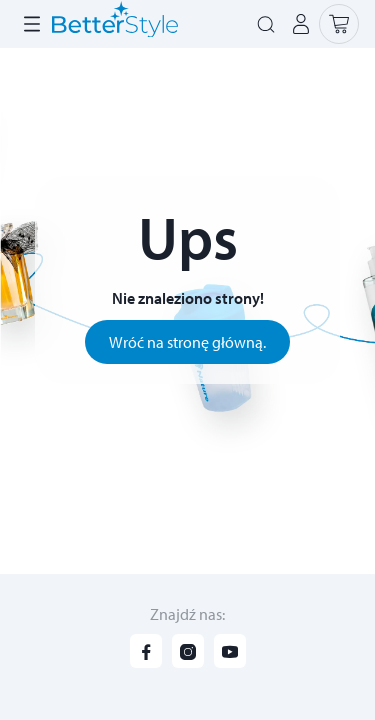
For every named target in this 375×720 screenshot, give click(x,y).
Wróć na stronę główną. (187, 342)
